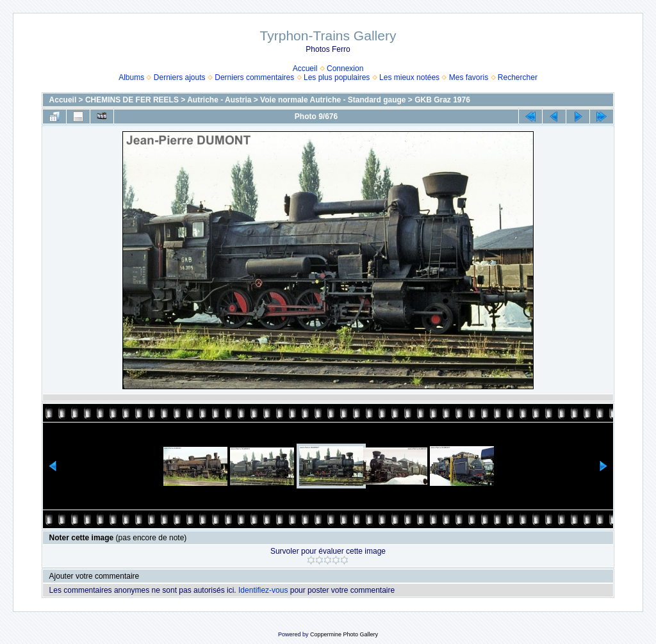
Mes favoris (469, 77)
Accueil (305, 68)
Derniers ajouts (180, 77)
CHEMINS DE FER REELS (132, 100)
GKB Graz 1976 (442, 100)
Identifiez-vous (263, 590)
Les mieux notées (409, 77)
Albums (131, 77)
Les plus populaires (337, 77)
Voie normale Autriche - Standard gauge (333, 100)
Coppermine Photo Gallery (344, 634)
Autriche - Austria (219, 100)
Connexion (345, 68)
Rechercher (518, 77)
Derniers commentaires (254, 77)
